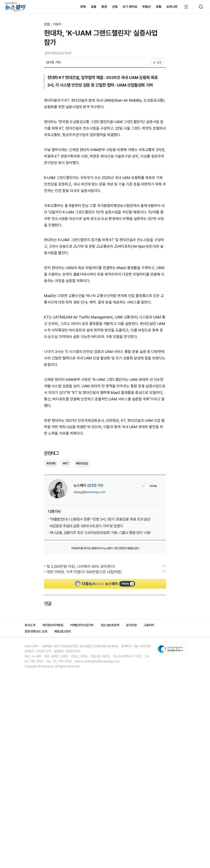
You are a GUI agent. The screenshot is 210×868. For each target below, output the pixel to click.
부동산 (147, 7)
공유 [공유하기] (157, 62)
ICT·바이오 (130, 7)
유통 (159, 7)
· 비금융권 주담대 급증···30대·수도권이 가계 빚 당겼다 (85, 526)
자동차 (57, 24)
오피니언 (172, 7)
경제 (83, 7)
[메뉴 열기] (186, 7)
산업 (115, 7)
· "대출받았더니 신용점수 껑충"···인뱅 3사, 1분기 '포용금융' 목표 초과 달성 (99, 519)
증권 (104, 7)
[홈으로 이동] (15, 7)
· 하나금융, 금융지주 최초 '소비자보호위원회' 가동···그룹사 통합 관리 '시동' (99, 533)
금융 (94, 7)
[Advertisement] (105, 628)
